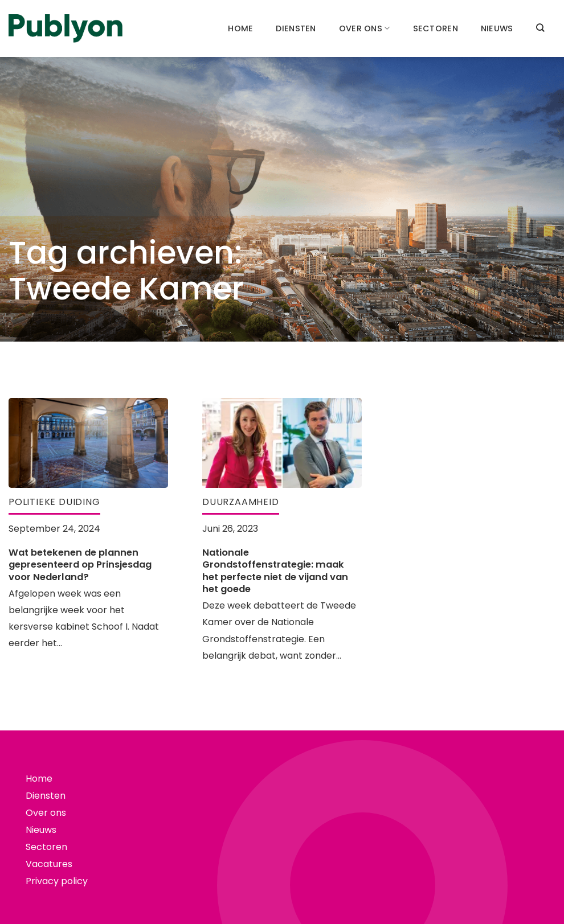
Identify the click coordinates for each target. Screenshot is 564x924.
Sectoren (436, 28)
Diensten (296, 28)
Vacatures (49, 864)
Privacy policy (57, 881)
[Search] (540, 28)
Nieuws (497, 28)
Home (240, 28)
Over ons (365, 28)
